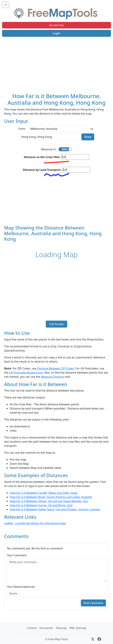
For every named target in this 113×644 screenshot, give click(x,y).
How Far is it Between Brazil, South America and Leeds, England (51, 497)
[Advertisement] (56, 64)
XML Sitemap (78, 628)
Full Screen (56, 324)
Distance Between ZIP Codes (56, 368)
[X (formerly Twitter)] (93, 639)
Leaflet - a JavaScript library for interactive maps (35, 523)
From (22, 129)
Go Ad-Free (56, 25)
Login (57, 33)
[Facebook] (99, 639)
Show (88, 137)
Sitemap (61, 628)
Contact (32, 628)
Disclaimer (46, 628)
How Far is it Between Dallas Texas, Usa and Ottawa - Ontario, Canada (55, 509)
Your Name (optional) (21, 587)
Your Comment (17, 555)
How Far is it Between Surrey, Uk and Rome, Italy (41, 505)
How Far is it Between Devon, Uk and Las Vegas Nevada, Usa (49, 501)
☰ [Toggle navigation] (6, 5)
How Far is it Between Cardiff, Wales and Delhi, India (43, 493)
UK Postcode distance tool (26, 373)
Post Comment (93, 603)
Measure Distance (53, 377)
